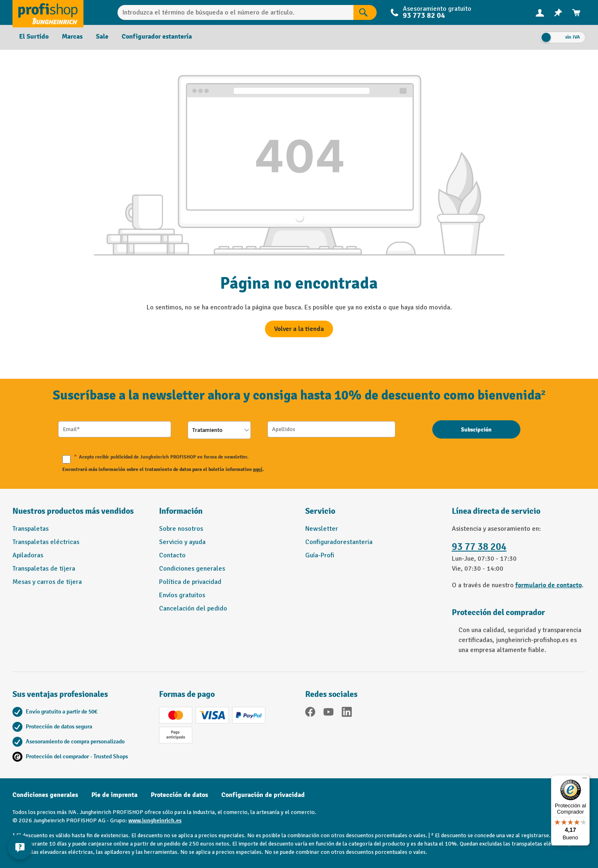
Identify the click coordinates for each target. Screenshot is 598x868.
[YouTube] (328, 713)
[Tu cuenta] (540, 12)
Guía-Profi (320, 555)
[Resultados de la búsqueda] (365, 12)
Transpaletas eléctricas (46, 542)
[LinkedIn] (347, 713)
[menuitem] (540, 13)
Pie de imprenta (114, 795)
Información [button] (181, 511)
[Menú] (585, 780)
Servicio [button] (320, 511)
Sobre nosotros (181, 529)
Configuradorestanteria (339, 542)
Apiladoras (28, 555)
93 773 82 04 (424, 16)
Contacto (172, 555)
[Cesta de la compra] (576, 13)
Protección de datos (179, 795)
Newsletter (322, 529)
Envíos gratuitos (182, 595)
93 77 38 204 (479, 547)
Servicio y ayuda (182, 542)
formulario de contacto (549, 585)
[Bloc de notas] (558, 13)
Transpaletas (31, 529)
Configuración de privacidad (263, 795)
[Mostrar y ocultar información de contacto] (21, 847)
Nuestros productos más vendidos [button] (73, 511)
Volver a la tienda (299, 329)
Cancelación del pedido (193, 608)
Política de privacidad (190, 582)
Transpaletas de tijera (44, 569)
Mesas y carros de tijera (47, 582)
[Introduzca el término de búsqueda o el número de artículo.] (236, 12)
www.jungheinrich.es (155, 820)
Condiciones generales (192, 569)
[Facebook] (310, 713)
